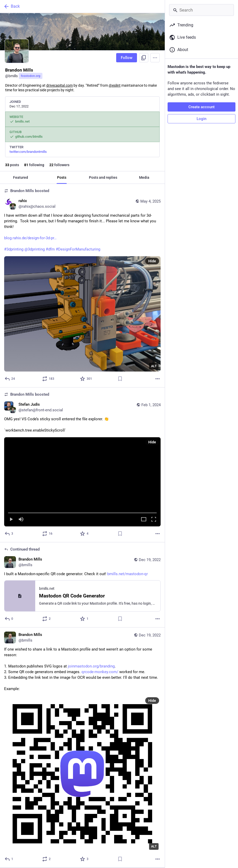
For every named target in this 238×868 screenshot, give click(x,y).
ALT (154, 366)
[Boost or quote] (48, 379)
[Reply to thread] (9, 619)
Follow (127, 58)
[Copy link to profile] (144, 58)
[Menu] (155, 58)
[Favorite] (86, 379)
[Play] (11, 520)
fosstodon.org (31, 76)
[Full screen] (154, 520)
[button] (82, 482)
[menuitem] (82, 482)
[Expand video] (144, 520)
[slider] (82, 512)
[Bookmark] (120, 379)
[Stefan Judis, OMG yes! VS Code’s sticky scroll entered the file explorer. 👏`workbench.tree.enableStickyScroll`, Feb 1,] (82, 465)
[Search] (202, 10)
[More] (158, 379)
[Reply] (10, 379)
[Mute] (21, 520)
